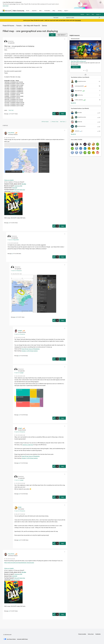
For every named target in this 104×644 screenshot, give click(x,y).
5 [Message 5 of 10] (16, 317)
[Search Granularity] (59, 18)
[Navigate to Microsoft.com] (7, 11)
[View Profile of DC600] (20, 507)
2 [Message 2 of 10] (9, 611)
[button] (52, 35)
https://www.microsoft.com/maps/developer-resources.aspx (19, 563)
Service (44, 25)
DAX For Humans (15, 192)
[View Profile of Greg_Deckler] (11, 133)
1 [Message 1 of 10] (9, 114)
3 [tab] (85, 70)
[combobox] (83, 18)
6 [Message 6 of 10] (19, 356)
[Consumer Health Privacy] (22, 639)
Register (82, 14)
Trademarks (98, 634)
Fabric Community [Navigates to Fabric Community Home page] (19, 11)
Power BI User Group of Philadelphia (31, 349)
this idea (24, 184)
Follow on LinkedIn (9, 180)
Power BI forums (8, 25)
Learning (60, 11)
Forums (28, 11)
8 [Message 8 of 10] (19, 463)
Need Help (11, 110)
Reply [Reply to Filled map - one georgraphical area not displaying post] (63, 114)
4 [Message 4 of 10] (12, 254)
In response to (13, 240)
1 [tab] (84, 70)
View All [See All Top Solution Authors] (73, 103)
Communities (47, 11)
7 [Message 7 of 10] (19, 415)
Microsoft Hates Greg (20, 190)
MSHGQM (15, 188)
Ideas (40, 11)
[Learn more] (76, 67)
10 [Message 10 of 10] (19, 540)
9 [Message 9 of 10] (19, 494)
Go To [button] (98, 14)
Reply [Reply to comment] (63, 226)
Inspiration (34, 11)
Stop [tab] (87, 71)
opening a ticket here (28, 445)
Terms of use (91, 634)
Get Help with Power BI (32, 25)
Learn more (6, 6)
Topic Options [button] (61, 35)
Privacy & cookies (82, 634)
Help (93, 14)
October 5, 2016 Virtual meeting (30, 351)
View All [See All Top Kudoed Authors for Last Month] (73, 134)
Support (66, 11)
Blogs (54, 11)
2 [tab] (84, 70)
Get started (78, 20)
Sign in (88, 14)
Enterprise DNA (18, 186)
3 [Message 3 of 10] (9, 223)
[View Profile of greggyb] (20, 330)
